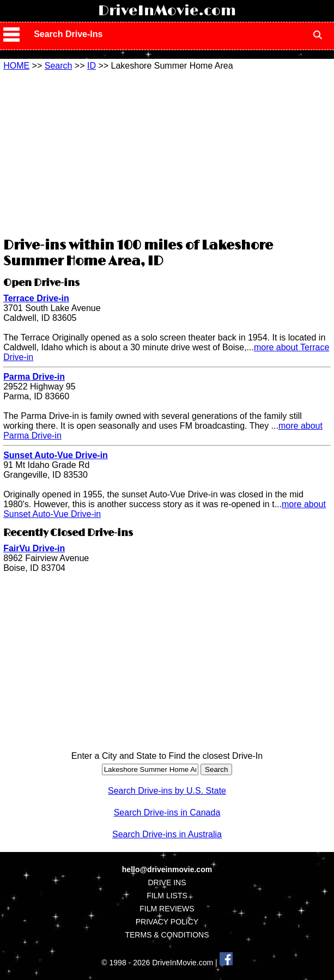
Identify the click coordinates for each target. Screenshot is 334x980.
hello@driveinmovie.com (167, 869)
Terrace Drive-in (36, 298)
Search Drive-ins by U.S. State (167, 791)
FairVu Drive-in (34, 548)
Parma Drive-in (34, 377)
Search (59, 66)
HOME (16, 66)
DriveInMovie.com (167, 11)
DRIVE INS (167, 882)
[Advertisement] (167, 153)
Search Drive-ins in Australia (167, 834)
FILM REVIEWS (167, 909)
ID (92, 66)
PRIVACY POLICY (167, 922)
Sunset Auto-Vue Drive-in (56, 455)
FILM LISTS (167, 896)
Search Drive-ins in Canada (167, 812)
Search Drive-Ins (68, 34)
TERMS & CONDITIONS (167, 935)
